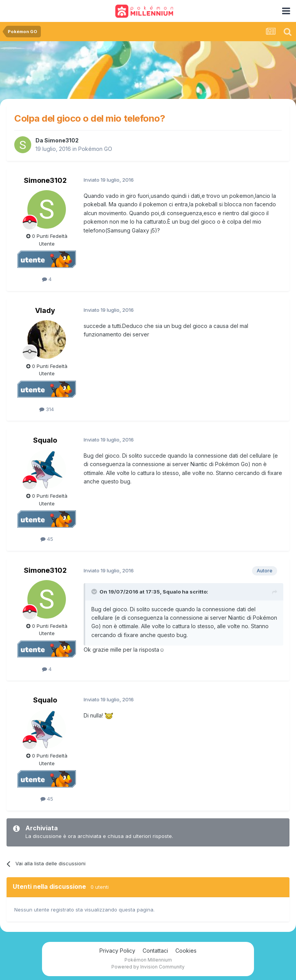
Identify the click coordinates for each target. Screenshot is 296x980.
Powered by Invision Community (148, 967)
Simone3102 (61, 140)
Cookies (186, 951)
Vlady (45, 310)
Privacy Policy (117, 951)
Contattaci (155, 951)
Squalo (45, 440)
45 (47, 539)
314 (47, 409)
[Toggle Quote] (95, 592)
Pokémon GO (95, 149)
